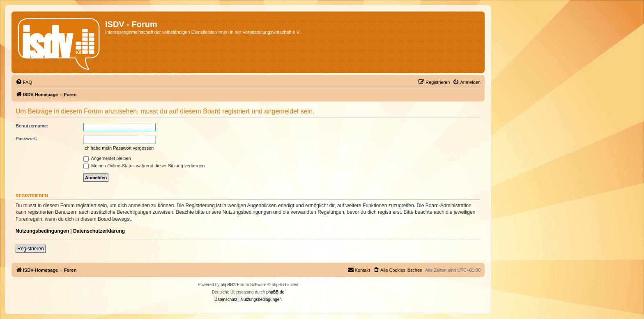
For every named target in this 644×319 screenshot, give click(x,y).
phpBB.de (275, 292)
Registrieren (31, 249)
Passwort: (26, 139)
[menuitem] (24, 82)
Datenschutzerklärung (99, 231)
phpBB (227, 285)
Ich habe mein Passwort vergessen (118, 148)
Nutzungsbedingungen (42, 231)
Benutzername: (32, 126)
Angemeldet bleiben (107, 158)
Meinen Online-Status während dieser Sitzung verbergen (144, 166)
